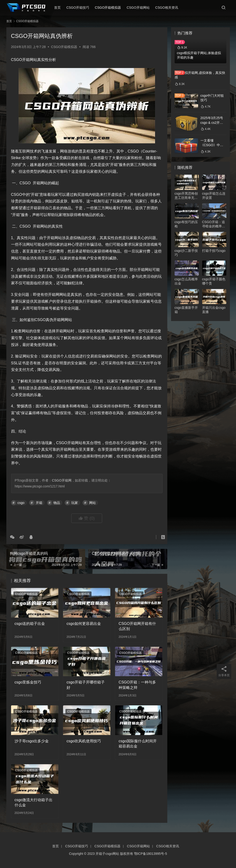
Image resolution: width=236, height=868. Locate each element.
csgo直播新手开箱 (186, 310)
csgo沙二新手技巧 (186, 253)
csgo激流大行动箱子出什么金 (34, 802)
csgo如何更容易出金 (84, 624)
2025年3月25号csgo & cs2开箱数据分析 (212, 123)
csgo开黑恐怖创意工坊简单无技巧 (186, 196)
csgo (21, 503)
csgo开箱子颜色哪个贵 (214, 281)
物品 (57, 503)
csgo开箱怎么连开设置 (214, 196)
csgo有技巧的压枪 (186, 224)
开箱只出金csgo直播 (214, 310)
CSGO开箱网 (62, 480)
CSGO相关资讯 (169, 8)
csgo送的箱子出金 (30, 624)
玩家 (75, 503)
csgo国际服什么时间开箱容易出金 (138, 744)
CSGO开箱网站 (141, 8)
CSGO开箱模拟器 (110, 8)
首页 (60, 8)
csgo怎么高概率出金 (186, 281)
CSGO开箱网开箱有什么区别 (137, 626)
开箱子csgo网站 (107, 854)
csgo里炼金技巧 (28, 682)
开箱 (39, 503)
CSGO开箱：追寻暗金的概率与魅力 (214, 224)
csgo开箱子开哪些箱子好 (86, 685)
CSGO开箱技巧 (80, 8)
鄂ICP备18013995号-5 (151, 854)
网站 (92, 503)
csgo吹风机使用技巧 (84, 741)
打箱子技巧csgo (214, 251)
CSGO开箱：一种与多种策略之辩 (137, 685)
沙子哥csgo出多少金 (32, 741)
